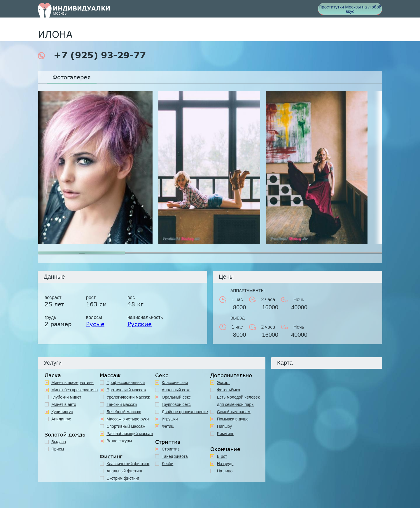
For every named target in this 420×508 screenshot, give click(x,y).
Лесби (168, 464)
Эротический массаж (126, 390)
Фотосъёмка (229, 390)
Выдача (59, 442)
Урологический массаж (128, 397)
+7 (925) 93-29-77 (92, 55)
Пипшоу (224, 426)
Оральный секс (176, 397)
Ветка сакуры (119, 441)
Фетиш (168, 426)
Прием (58, 449)
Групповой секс (176, 404)
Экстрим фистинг (123, 478)
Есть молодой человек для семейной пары (238, 401)
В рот (222, 456)
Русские (140, 324)
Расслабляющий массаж (130, 434)
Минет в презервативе (72, 383)
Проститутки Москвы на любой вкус (350, 9)
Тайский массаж (122, 404)
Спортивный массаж (126, 426)
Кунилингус (62, 412)
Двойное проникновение (185, 412)
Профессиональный (126, 383)
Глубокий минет (66, 397)
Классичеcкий (175, 383)
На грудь (225, 464)
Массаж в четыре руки (128, 419)
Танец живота (175, 456)
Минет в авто (64, 404)
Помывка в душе (233, 419)
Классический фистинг (128, 464)
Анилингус (61, 419)
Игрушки (170, 419)
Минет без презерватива (75, 390)
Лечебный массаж (124, 412)
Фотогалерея (72, 77)
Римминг (225, 434)
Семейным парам (234, 412)
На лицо (225, 471)
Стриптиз (171, 449)
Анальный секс (176, 390)
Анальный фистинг (124, 471)
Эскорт (224, 383)
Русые (95, 324)
